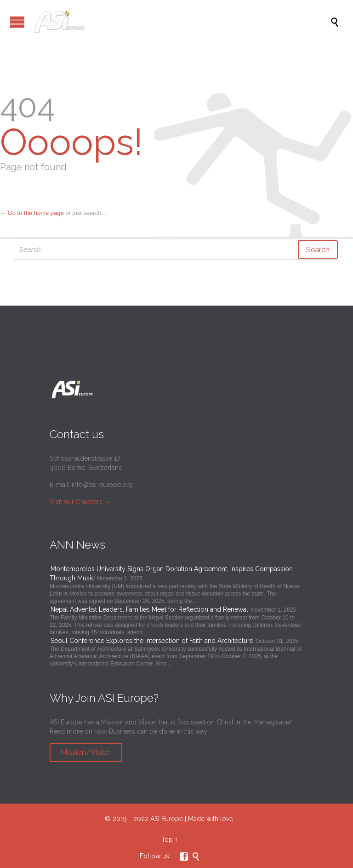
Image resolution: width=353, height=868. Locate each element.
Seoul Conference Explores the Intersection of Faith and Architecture (152, 641)
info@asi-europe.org (102, 485)
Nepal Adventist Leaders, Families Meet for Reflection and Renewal (149, 609)
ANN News (77, 545)
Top (167, 839)
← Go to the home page (32, 213)
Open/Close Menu (17, 22)
